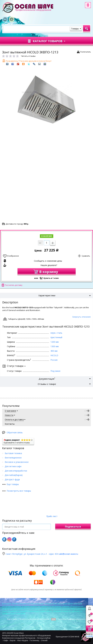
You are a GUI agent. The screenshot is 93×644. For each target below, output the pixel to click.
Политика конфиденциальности (72, 619)
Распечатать (86, 52)
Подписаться (73, 527)
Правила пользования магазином (34, 619)
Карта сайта (12, 619)
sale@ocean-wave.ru (68, 554)
